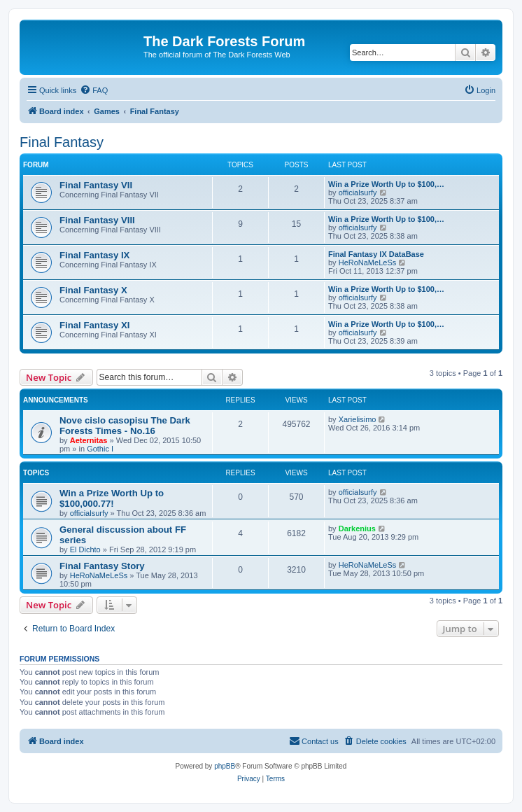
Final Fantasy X (93, 290)
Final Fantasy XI (94, 325)
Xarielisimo (358, 419)
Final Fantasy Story (102, 566)
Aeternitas (89, 440)
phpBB (225, 766)
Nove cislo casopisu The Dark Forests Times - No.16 (125, 426)
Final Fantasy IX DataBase (376, 254)
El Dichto (85, 549)
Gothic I (100, 449)
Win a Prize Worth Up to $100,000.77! (112, 498)
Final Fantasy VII (96, 185)
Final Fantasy (62, 142)
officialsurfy (358, 192)
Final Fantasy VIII (97, 220)
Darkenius (357, 528)
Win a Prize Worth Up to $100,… (386, 184)
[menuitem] (94, 90)
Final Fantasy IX (94, 255)
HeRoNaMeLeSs (368, 262)
